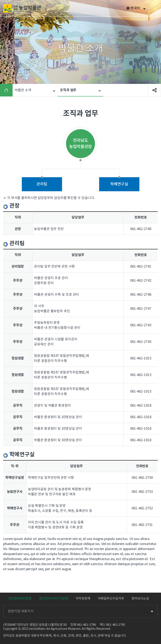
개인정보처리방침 (20, 599)
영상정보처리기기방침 (54, 599)
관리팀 (42, 184)
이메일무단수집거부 (111, 599)
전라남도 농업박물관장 (80, 144)
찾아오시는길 (140, 599)
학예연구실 (119, 184)
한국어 (135, 8)
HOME (7, 90)
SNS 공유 (155, 90)
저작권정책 (83, 599)
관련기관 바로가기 (80, 611)
